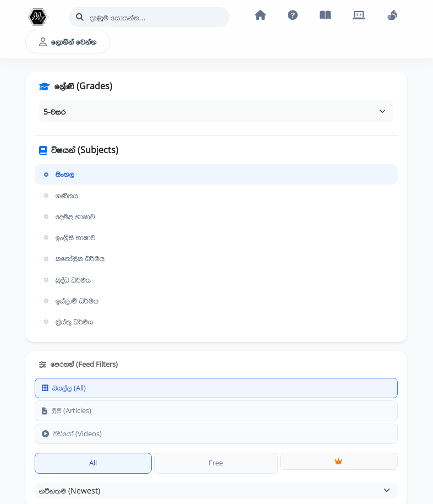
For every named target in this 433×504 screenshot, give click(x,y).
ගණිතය (60, 196)
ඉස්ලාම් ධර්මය (70, 301)
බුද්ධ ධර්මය (66, 280)
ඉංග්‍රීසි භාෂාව (68, 237)
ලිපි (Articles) (67, 410)
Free (216, 463)
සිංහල (58, 174)
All (93, 463)
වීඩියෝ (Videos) (72, 433)
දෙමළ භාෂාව (68, 216)
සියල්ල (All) (64, 388)
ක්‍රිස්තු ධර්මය (67, 322)
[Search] (149, 17)
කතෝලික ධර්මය (73, 258)
